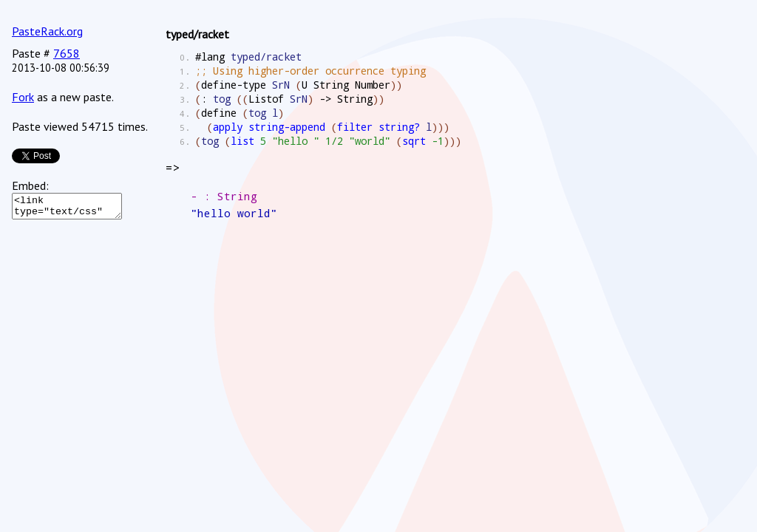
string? (399, 127)
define (219, 113)
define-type (234, 85)
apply (228, 127)
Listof (266, 99)
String (331, 85)
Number (373, 85)
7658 (67, 53)
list (242, 141)
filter (355, 127)
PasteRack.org (47, 31)
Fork (23, 97)
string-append (287, 127)
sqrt (414, 141)
